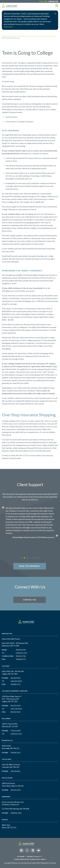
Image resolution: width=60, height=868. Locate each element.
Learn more (8, 27)
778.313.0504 (15, 731)
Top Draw (53, 863)
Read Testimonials (29, 566)
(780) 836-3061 (16, 813)
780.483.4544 (21, 650)
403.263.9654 (15, 706)
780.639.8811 (15, 771)
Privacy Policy (34, 857)
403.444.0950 (15, 678)
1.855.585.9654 (16, 709)
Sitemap (21, 857)
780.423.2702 (21, 656)
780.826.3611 (15, 753)
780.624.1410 (15, 790)
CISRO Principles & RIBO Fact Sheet (30, 859)
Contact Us (30, 600)
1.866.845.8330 (16, 681)
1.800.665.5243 (53, 1)
